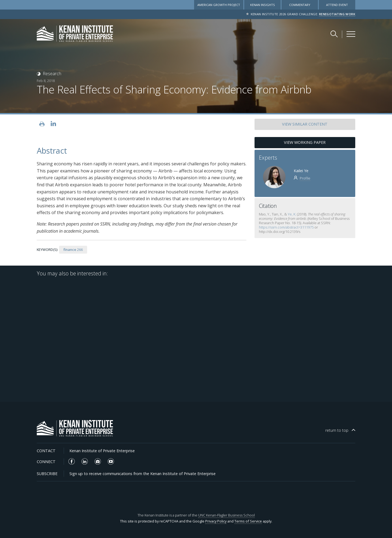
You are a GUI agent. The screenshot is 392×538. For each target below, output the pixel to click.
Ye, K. (292, 214)
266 (73, 250)
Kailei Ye (301, 171)
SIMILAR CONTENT (305, 124)
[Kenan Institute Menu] (351, 34)
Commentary (300, 5)
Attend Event (337, 5)
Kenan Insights (263, 5)
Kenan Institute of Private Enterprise (102, 451)
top (337, 430)
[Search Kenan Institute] (335, 34)
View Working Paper (305, 142)
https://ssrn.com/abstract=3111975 (286, 227)
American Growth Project (219, 5)
